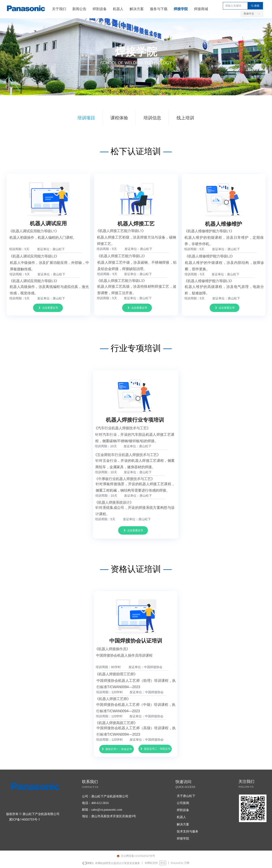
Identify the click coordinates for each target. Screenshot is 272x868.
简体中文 (249, 14)
